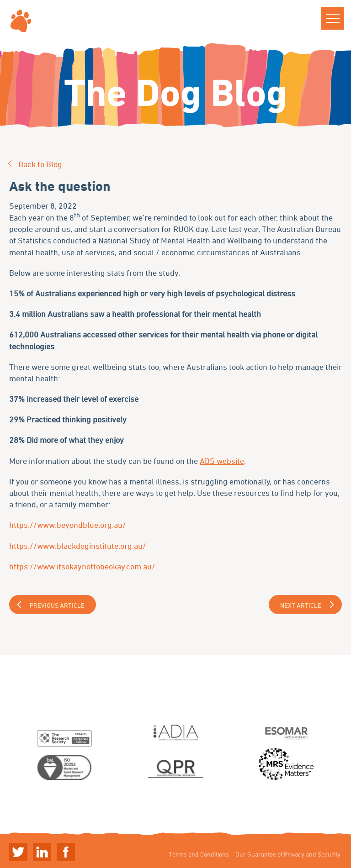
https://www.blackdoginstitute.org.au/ (78, 546)
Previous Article (57, 605)
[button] (333, 18)
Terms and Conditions (199, 854)
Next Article (301, 605)
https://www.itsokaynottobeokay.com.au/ (82, 566)
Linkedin (42, 852)
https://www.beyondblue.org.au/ (68, 525)
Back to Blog (40, 164)
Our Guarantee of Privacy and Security (288, 854)
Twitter (18, 852)
